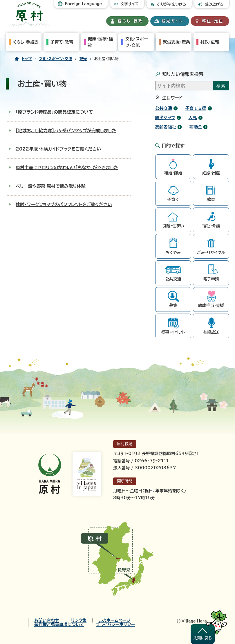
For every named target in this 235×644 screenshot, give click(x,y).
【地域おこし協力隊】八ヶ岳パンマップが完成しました (66, 131)
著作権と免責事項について (59, 625)
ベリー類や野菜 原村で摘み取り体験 (51, 186)
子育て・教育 (62, 42)
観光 (83, 59)
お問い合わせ (47, 620)
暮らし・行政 (130, 21)
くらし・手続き (26, 42)
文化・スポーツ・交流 (137, 42)
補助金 (196, 127)
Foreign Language (83, 4)
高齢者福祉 (166, 127)
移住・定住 (213, 21)
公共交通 (164, 108)
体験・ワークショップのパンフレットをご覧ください (64, 204)
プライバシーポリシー (115, 625)
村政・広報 (210, 42)
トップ (27, 59)
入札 (192, 118)
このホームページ (114, 620)
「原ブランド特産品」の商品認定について (54, 112)
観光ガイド (173, 21)
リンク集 (79, 620)
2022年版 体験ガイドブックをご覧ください (58, 149)
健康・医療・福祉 (100, 42)
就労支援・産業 (176, 42)
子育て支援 (196, 108)
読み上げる (214, 4)
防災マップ (165, 118)
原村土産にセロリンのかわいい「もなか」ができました (67, 168)
